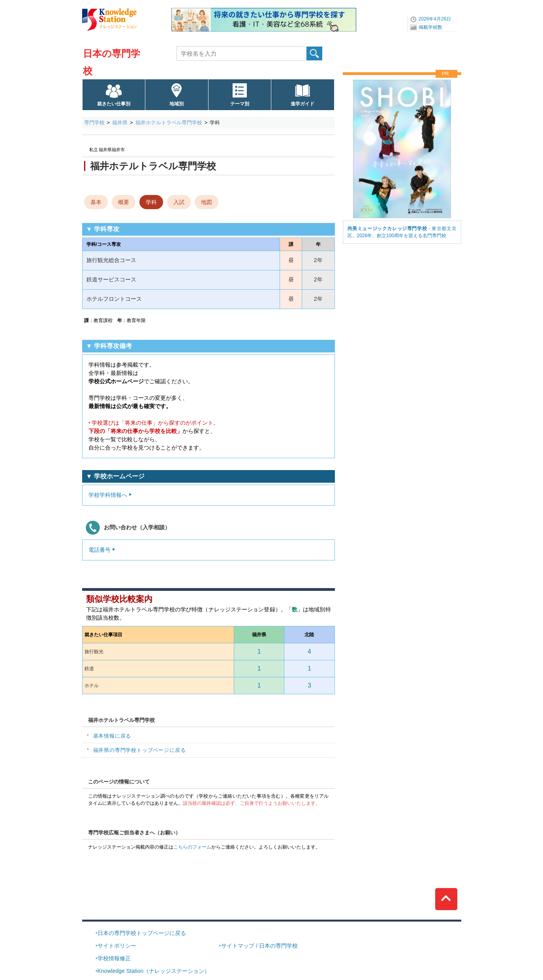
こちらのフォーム (192, 847)
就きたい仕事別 (114, 104)
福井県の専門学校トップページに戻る (140, 750)
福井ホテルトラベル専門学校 (169, 123)
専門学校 (94, 123)
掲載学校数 (430, 27)
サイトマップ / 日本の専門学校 (259, 946)
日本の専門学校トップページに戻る (142, 933)
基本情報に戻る (112, 736)
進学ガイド (303, 104)
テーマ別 (240, 104)
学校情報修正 (114, 958)
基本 (96, 202)
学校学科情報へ (108, 495)
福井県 (120, 123)
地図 (207, 202)
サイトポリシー (117, 946)
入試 (179, 202)
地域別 (177, 104)
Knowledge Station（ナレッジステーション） (154, 971)
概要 (124, 202)
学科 (151, 202)
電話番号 (100, 550)
